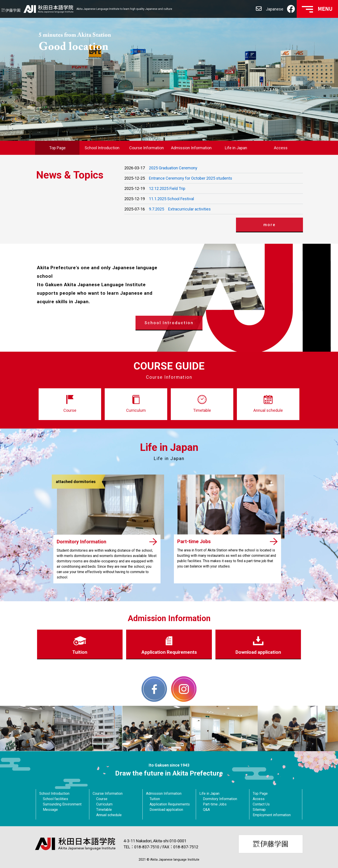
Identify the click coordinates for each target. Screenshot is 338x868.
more (270, 225)
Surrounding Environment (62, 804)
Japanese (275, 9)
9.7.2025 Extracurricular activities (180, 209)
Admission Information (191, 148)
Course (102, 799)
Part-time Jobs (215, 804)
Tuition (155, 799)
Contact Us (261, 804)
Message (50, 810)
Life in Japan (236, 148)
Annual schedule (109, 815)
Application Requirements (170, 804)
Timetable (104, 810)
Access (281, 148)
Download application (166, 810)
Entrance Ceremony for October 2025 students (191, 178)
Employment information (272, 815)
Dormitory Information (220, 799)
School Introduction (102, 148)
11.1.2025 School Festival (171, 199)
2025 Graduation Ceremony (173, 168)
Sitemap (259, 810)
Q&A (206, 810)
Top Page (57, 148)
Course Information (147, 148)
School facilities (55, 799)
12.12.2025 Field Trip (167, 188)
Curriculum (104, 804)
